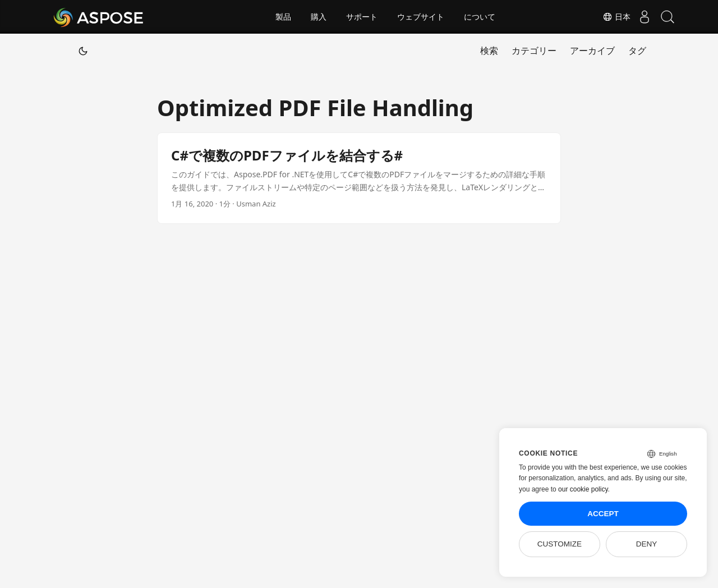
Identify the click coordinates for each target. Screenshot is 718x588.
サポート (362, 17)
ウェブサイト (421, 17)
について (480, 17)
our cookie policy (583, 489)
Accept (603, 514)
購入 (319, 17)
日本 (606, 17)
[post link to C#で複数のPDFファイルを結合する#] (359, 178)
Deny (647, 544)
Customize (560, 544)
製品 (283, 17)
